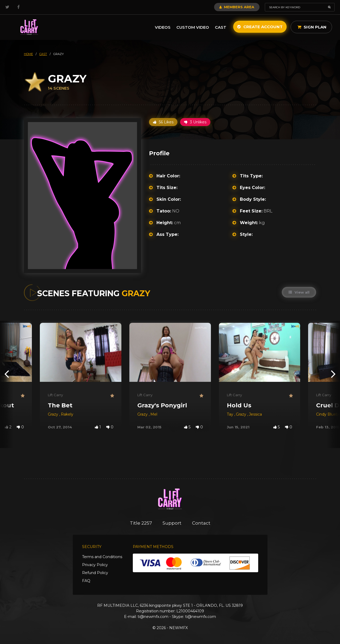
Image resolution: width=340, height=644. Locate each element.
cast (43, 54)
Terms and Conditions (102, 557)
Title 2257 (141, 523)
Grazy (54, 414)
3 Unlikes (195, 122)
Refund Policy (95, 573)
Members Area (237, 7)
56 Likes (163, 122)
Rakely (67, 414)
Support (172, 523)
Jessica (255, 414)
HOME (28, 54)
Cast (221, 27)
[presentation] (7, 374)
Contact (201, 523)
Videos (163, 27)
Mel (154, 414)
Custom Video (193, 27)
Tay (231, 414)
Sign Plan (312, 27)
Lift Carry (55, 395)
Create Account (260, 27)
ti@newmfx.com (153, 617)
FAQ (86, 581)
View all (299, 292)
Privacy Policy (95, 565)
